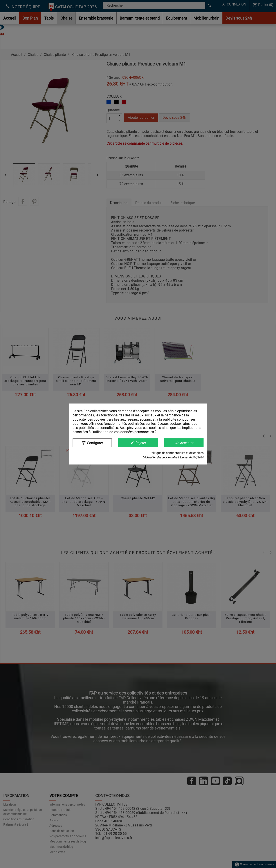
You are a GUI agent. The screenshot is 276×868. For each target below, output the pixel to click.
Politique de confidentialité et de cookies (177, 453)
